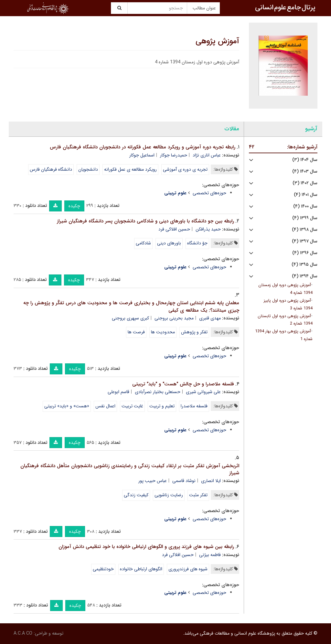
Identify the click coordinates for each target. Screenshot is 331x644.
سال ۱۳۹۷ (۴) (305, 241)
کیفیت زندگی (136, 495)
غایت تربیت (132, 406)
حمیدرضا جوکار (174, 155)
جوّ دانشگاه (197, 243)
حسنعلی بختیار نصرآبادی (158, 392)
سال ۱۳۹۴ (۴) (305, 276)
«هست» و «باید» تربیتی (67, 406)
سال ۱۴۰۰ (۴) (305, 206)
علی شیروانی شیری (203, 392)
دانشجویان (88, 169)
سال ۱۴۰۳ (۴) (305, 172)
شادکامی (143, 243)
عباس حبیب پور (153, 481)
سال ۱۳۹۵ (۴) (304, 265)
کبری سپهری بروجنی (130, 318)
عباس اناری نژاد (207, 155)
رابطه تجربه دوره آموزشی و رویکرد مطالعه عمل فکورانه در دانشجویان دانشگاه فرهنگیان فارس (143, 147)
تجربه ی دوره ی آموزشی (185, 169)
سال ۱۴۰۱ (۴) (306, 195)
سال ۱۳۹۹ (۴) (305, 218)
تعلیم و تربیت (162, 406)
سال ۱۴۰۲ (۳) (305, 183)
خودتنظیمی (103, 569)
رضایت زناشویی (169, 495)
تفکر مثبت (198, 495)
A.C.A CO (23, 633)
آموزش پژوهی (217, 41)
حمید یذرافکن (208, 229)
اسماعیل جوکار (142, 155)
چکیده (74, 206)
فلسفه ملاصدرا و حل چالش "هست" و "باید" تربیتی (183, 384)
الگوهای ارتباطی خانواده (141, 569)
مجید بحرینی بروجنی (174, 318)
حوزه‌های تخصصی (209, 193)
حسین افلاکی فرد (174, 229)
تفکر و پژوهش (194, 332)
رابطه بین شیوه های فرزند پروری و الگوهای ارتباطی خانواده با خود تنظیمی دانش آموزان (146, 547)
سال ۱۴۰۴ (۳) (305, 160)
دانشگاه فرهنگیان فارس (51, 169)
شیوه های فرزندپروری (188, 569)
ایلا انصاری (211, 481)
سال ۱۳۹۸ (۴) (305, 230)
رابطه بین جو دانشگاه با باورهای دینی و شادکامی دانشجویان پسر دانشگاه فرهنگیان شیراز (145, 221)
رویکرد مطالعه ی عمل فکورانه (130, 169)
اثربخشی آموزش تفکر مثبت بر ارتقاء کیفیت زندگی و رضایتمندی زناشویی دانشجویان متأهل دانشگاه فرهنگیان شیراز (130, 470)
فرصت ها (136, 332)
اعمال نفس (105, 406)
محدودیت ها (163, 332)
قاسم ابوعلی (118, 392)
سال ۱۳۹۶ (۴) (305, 253)
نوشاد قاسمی (184, 481)
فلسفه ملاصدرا (194, 406)
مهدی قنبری (210, 318)
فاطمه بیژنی (210, 555)
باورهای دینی (169, 243)
